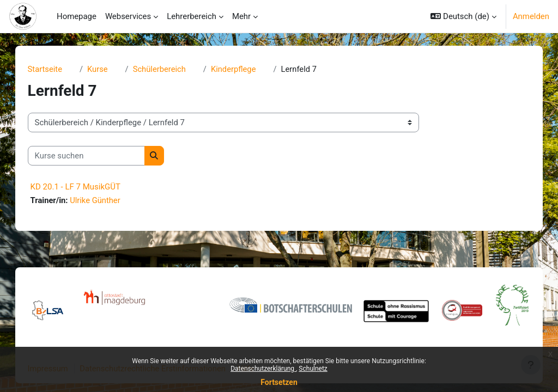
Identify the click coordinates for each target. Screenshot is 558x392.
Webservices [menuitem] (128, 16)
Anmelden (531, 16)
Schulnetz (313, 369)
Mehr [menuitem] (241, 16)
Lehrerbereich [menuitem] (192, 16)
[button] (463, 16)
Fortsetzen (279, 382)
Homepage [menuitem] (77, 16)
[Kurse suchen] (97, 156)
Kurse (109, 69)
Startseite (56, 69)
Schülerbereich (172, 69)
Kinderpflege (246, 69)
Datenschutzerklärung (263, 369)
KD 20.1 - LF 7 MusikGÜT (86, 187)
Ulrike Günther (107, 201)
